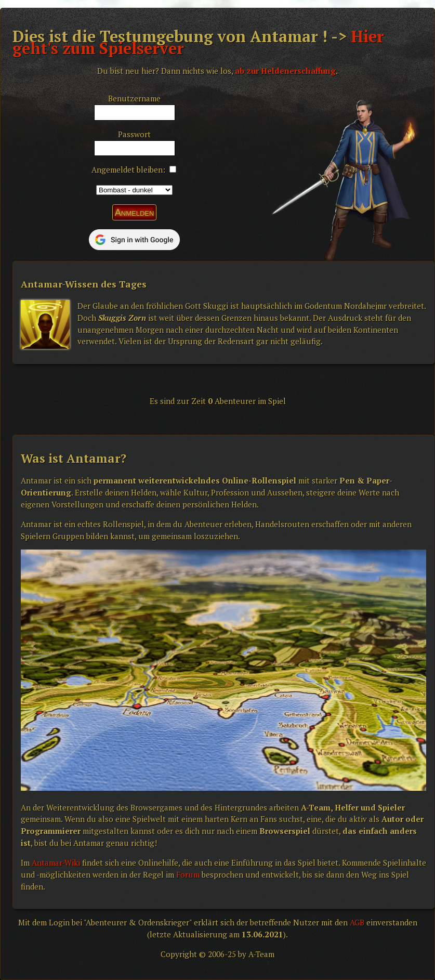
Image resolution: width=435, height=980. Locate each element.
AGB (357, 922)
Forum (188, 874)
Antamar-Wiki (56, 863)
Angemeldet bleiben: (128, 169)
